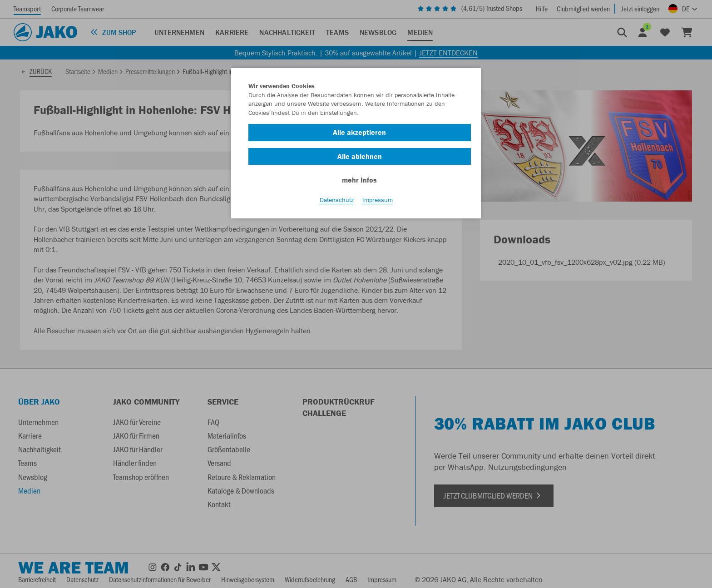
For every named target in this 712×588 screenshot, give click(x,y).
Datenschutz (337, 200)
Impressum (378, 200)
